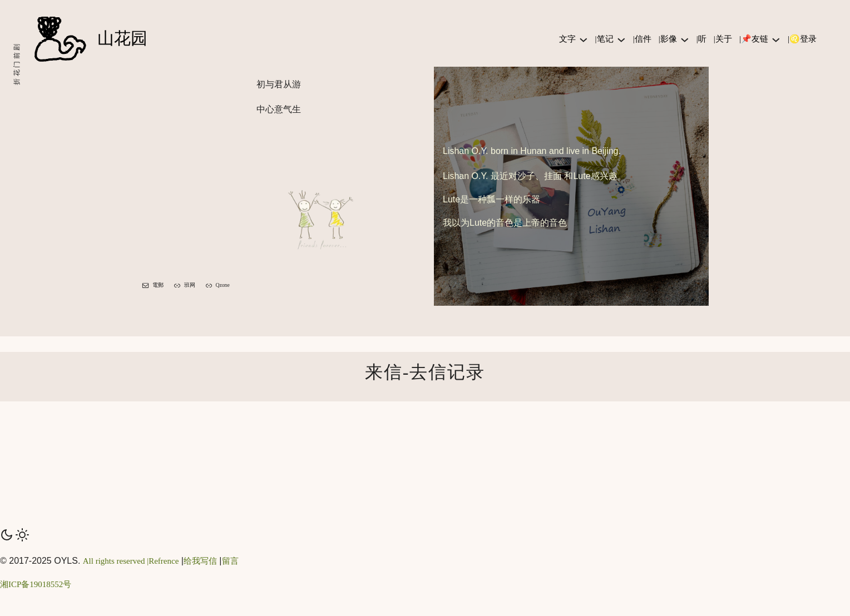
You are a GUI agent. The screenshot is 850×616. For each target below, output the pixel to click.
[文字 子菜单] (584, 39)
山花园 (122, 38)
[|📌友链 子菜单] (776, 39)
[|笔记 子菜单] (621, 39)
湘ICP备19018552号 (36, 584)
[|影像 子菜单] (685, 39)
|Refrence (162, 561)
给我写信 (200, 561)
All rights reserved (114, 561)
